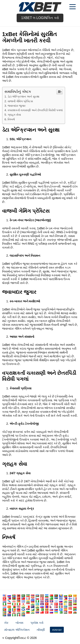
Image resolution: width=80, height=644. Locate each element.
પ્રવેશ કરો (37, 623)
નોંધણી (41, 630)
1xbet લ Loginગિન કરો (40, 18)
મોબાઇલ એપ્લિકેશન (17, 630)
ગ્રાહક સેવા (14, 115)
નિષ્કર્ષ (11, 119)
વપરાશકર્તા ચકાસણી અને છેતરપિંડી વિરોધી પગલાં (35, 110)
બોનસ (19, 623)
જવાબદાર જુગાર (17, 106)
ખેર (6, 623)
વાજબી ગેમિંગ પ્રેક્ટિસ (20, 101)
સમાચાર (57, 630)
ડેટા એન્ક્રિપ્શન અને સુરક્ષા (23, 97)
